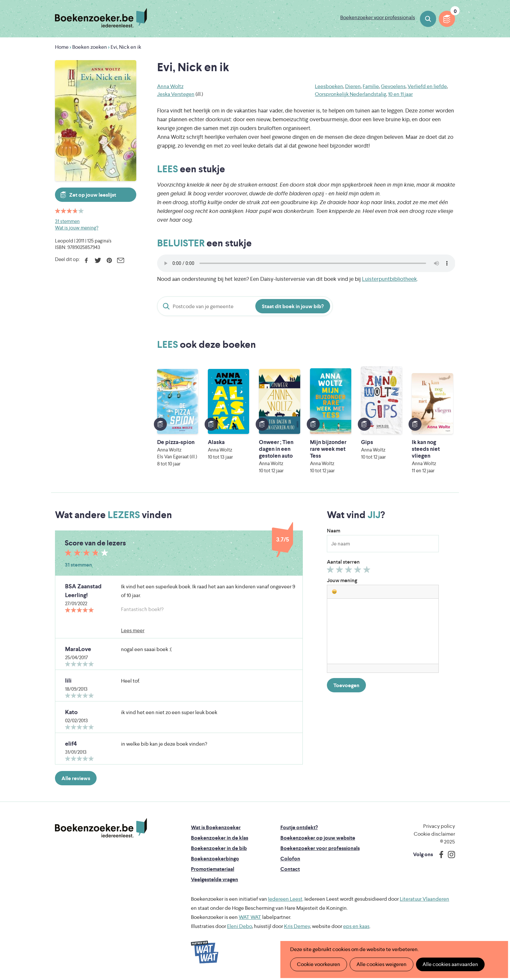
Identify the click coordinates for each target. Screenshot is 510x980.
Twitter (98, 260)
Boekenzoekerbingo (215, 859)
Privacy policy (439, 826)
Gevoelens (393, 86)
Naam (334, 531)
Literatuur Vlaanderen (424, 899)
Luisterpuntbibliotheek (389, 279)
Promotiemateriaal (213, 869)
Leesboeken (329, 86)
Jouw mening (342, 580)
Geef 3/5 (349, 571)
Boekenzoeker (101, 18)
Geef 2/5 (340, 571)
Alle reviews (76, 778)
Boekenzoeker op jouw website (318, 838)
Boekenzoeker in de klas (220, 838)
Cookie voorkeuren (319, 964)
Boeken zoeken (428, 19)
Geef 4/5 (359, 571)
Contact (290, 869)
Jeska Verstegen (176, 94)
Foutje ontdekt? (299, 827)
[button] (334, 592)
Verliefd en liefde (427, 86)
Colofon (290, 859)
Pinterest (109, 260)
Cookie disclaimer (434, 834)
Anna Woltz (170, 86)
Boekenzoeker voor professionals (378, 17)
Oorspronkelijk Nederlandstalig (350, 94)
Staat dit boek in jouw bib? (293, 306)
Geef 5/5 (368, 571)
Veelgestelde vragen (215, 879)
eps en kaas (356, 926)
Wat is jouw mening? (77, 228)
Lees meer (133, 630)
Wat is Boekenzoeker (216, 827)
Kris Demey (297, 926)
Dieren (353, 86)
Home (62, 47)
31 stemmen (67, 221)
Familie (371, 86)
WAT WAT (250, 917)
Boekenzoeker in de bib (219, 848)
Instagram (449, 855)
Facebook (86, 260)
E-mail (121, 260)
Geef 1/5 (331, 571)
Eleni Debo (240, 926)
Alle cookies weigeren (382, 964)
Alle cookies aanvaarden (450, 964)
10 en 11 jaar (400, 94)
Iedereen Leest (285, 899)
